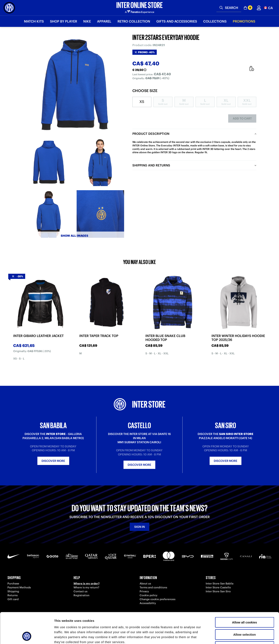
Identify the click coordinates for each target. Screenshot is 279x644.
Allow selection (244, 606)
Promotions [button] (244, 21)
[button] (268, 8)
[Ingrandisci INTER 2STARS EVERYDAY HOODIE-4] (100, 214)
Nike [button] (87, 21)
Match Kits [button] (34, 21)
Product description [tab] (151, 134)
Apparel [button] (104, 21)
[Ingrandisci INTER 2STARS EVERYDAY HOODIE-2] (100, 162)
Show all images (74, 236)
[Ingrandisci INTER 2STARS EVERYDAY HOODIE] (75, 85)
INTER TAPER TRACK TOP (99, 336)
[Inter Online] (9, 8)
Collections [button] (215, 21)
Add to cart (242, 118)
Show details (217, 636)
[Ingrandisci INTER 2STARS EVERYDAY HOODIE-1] (49, 162)
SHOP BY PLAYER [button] (64, 21)
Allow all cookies (245, 593)
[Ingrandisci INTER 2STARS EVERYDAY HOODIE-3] (49, 214)
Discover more (53, 461)
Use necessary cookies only (245, 618)
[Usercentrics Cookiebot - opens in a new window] (27, 636)
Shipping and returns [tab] (151, 165)
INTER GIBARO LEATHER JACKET (38, 336)
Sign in (139, 527)
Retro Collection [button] (134, 21)
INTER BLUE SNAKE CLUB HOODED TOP (165, 338)
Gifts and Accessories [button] (177, 21)
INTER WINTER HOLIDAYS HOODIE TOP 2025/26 (238, 338)
